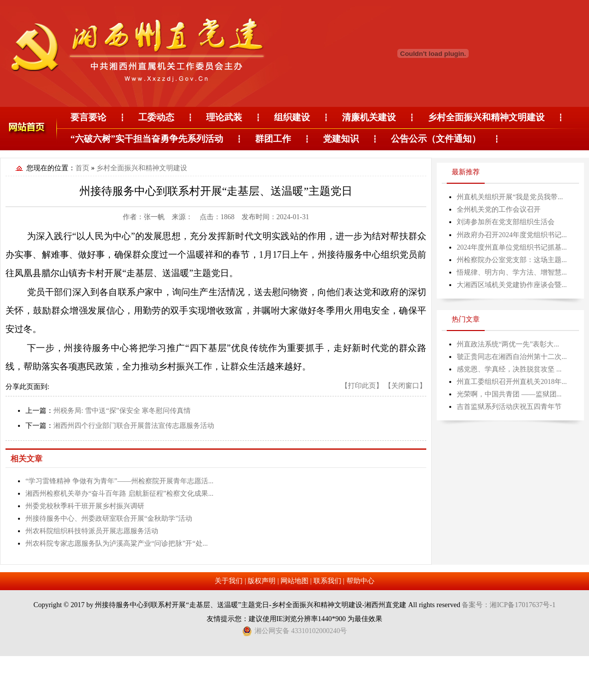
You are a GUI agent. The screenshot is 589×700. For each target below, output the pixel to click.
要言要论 (88, 117)
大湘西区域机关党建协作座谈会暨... (512, 285)
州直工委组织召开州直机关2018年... (512, 382)
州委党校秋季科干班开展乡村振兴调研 (85, 506)
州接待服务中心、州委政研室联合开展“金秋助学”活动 (109, 519)
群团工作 (273, 139)
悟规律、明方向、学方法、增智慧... (512, 272)
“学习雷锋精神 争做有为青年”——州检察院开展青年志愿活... (119, 481)
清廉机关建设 (369, 117)
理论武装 (224, 117)
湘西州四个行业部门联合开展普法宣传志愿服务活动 (134, 426)
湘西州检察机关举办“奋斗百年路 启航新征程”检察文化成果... (119, 494)
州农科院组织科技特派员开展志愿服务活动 (92, 531)
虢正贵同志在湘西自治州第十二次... (512, 357)
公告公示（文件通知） (436, 139)
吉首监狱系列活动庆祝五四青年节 (509, 407)
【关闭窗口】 (405, 386)
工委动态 (156, 117)
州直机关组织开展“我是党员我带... (510, 197)
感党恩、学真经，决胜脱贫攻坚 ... (509, 369)
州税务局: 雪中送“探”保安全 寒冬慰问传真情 (122, 411)
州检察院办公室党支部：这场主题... (512, 260)
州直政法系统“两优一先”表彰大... (508, 344)
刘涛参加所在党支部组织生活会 (506, 222)
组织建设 (292, 117)
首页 (82, 168)
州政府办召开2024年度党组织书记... (512, 235)
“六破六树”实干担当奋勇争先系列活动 (147, 139)
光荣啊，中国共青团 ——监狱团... (509, 394)
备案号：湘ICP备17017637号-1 (508, 605)
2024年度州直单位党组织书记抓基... (512, 247)
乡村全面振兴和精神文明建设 (486, 117)
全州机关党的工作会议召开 (499, 209)
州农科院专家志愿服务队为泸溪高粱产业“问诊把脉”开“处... (117, 543)
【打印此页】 (362, 386)
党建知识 (341, 139)
